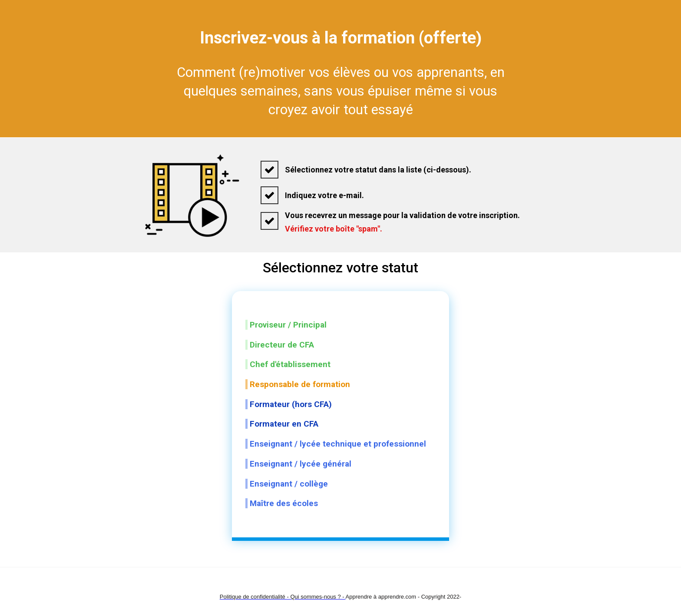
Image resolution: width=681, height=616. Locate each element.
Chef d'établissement (290, 364)
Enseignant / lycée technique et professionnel (338, 444)
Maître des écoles (286, 503)
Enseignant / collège (289, 484)
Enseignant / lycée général (301, 464)
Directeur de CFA (282, 345)
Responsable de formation (300, 384)
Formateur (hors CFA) (291, 404)
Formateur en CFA (284, 424)
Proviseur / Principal (288, 325)
